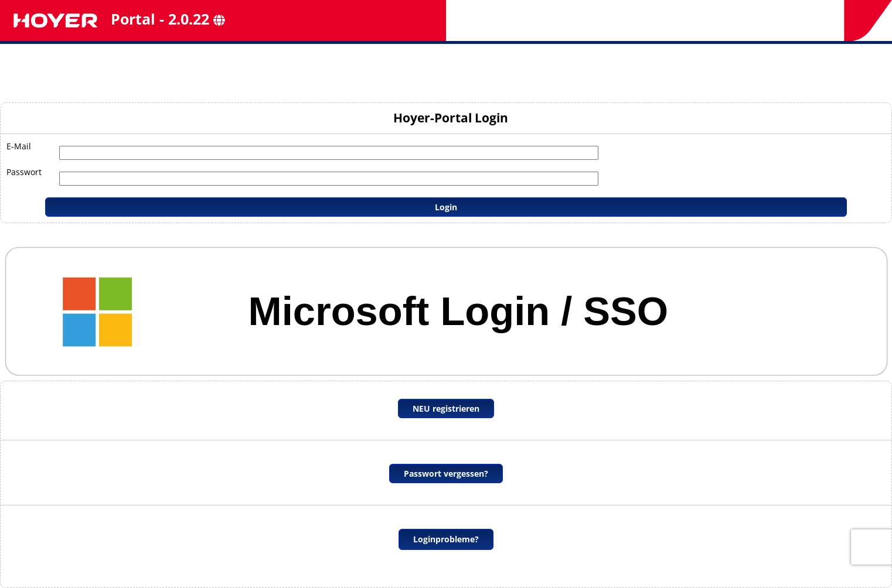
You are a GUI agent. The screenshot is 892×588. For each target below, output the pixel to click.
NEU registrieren (446, 408)
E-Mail (19, 146)
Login (446, 207)
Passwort (24, 172)
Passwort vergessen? (446, 474)
